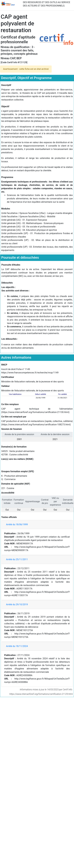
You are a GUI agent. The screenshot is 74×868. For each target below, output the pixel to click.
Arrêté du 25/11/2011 (17, 559)
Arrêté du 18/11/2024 (17, 646)
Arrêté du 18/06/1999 (17, 524)
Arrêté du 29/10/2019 (17, 604)
